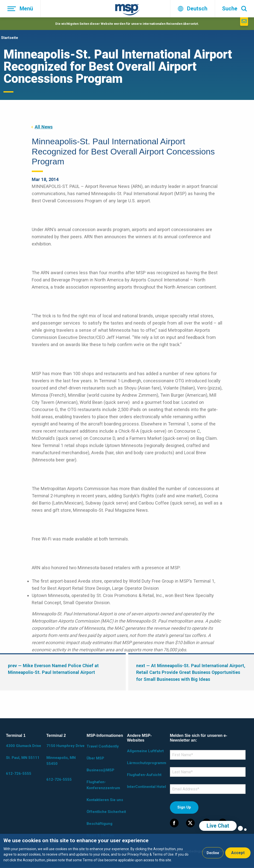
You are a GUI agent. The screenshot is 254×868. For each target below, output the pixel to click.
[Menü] (20, 9)
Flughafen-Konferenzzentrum (103, 785)
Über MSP (95, 758)
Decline (213, 853)
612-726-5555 (19, 774)
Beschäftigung (99, 824)
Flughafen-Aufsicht (144, 775)
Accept (238, 853)
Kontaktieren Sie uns (105, 800)
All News (44, 127)
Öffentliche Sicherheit (106, 812)
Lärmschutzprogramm (147, 763)
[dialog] (127, 851)
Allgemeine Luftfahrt (145, 751)
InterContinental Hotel (146, 787)
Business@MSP (100, 770)
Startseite (10, 38)
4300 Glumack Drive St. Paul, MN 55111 (24, 752)
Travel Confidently (103, 746)
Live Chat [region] (218, 826)
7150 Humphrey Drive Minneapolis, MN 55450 (65, 755)
